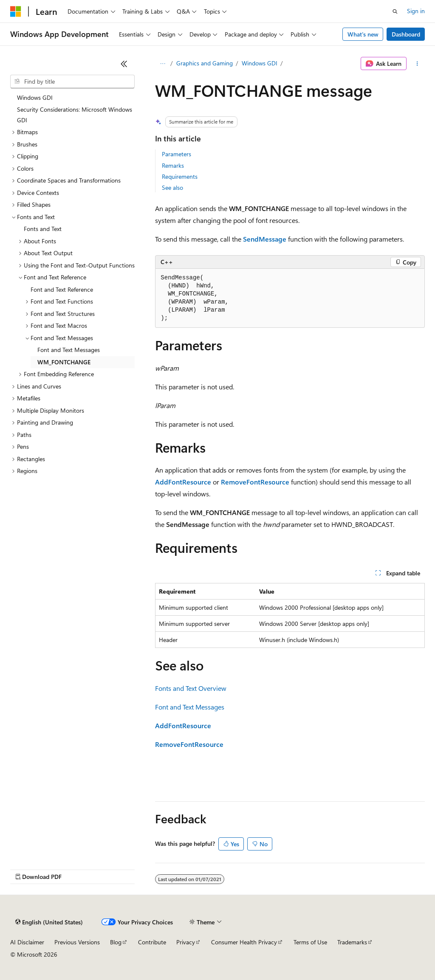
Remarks (173, 165)
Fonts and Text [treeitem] (43, 229)
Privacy (186, 942)
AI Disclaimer (27, 942)
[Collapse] (124, 64)
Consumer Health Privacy (244, 942)
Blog (116, 942)
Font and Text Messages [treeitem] (69, 350)
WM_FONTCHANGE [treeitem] (64, 362)
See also (172, 187)
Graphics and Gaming (205, 63)
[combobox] (72, 82)
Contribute (152, 942)
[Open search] (395, 11)
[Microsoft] (16, 11)
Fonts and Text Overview (191, 688)
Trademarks (352, 942)
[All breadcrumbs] (162, 64)
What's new (363, 34)
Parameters (177, 154)
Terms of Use (310, 942)
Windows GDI (260, 63)
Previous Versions (77, 942)
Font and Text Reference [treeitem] (62, 289)
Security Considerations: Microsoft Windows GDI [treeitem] (75, 115)
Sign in (416, 11)
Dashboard (406, 34)
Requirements (180, 176)
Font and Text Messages (190, 707)
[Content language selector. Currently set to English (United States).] (49, 922)
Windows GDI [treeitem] (35, 97)
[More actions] (417, 64)
